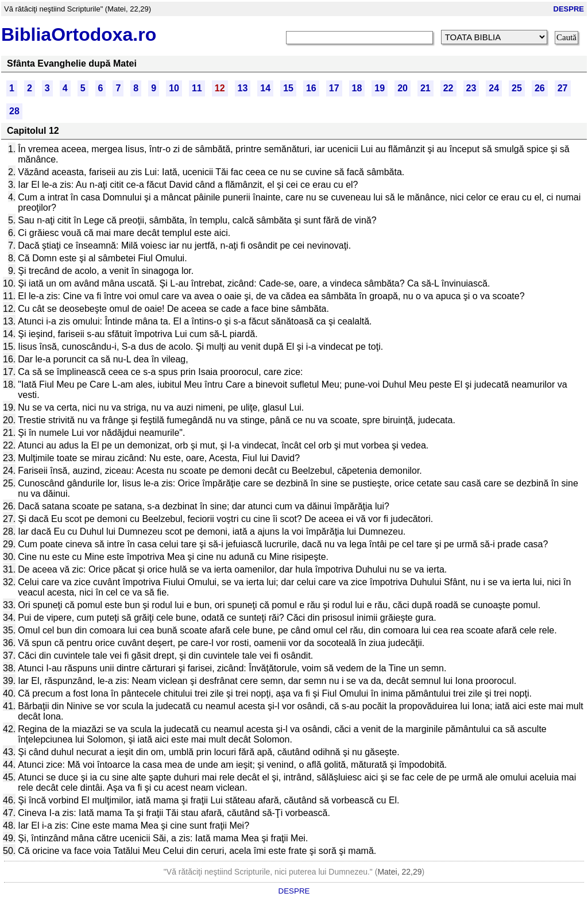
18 (357, 88)
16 (311, 88)
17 (334, 88)
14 (265, 88)
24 (494, 88)
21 (425, 88)
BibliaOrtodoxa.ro (79, 34)
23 (471, 88)
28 (14, 111)
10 (174, 88)
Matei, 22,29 (399, 872)
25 (517, 88)
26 (540, 88)
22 (448, 88)
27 (563, 88)
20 (403, 88)
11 (197, 88)
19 (380, 88)
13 (243, 88)
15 (288, 88)
